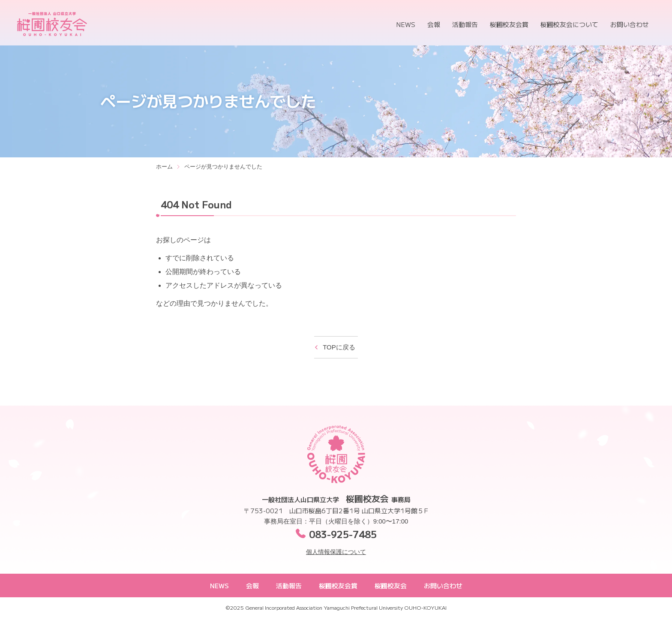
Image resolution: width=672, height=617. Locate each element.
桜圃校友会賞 (509, 24)
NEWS (406, 24)
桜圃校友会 (52, 24)
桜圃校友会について (569, 24)
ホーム (164, 167)
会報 (434, 24)
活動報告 (465, 24)
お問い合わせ (630, 24)
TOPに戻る (339, 347)
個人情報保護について (336, 552)
